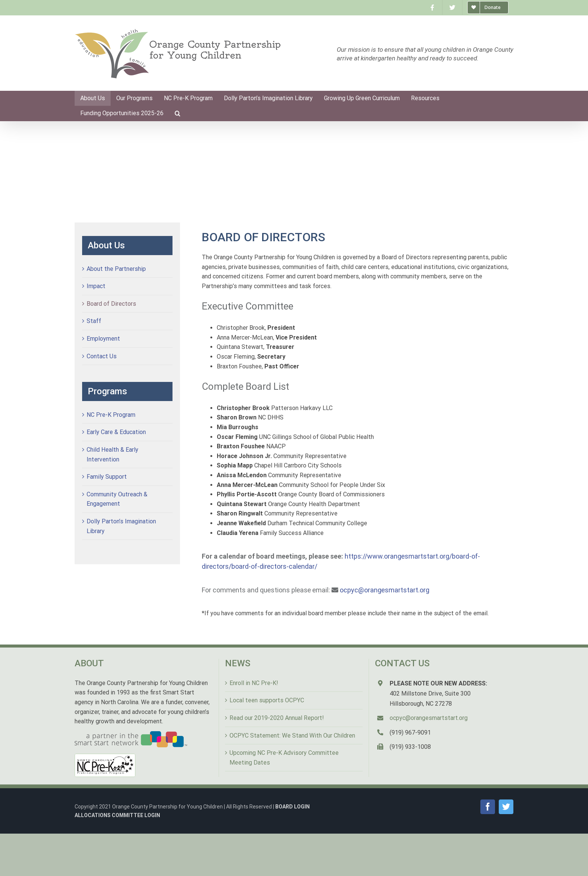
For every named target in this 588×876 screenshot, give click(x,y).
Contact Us (102, 356)
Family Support (107, 477)
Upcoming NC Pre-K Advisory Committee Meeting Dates (284, 758)
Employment (103, 339)
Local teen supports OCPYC (267, 700)
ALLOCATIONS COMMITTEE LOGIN (117, 815)
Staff (94, 321)
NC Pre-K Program (111, 415)
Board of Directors (111, 304)
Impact (96, 286)
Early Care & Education (116, 432)
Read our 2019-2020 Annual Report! (277, 718)
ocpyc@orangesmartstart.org (385, 590)
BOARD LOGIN (292, 807)
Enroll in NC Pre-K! (254, 683)
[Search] (178, 113)
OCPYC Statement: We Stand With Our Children (292, 736)
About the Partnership (116, 269)
